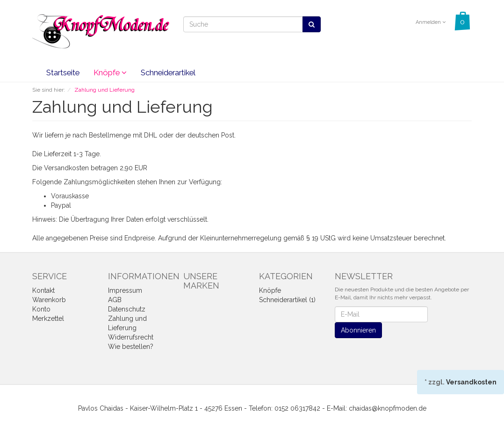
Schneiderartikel (168, 72)
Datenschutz (127, 309)
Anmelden (431, 22)
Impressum (125, 290)
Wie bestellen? (131, 347)
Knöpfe (110, 72)
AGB (115, 300)
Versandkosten (471, 382)
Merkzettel (48, 318)
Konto (41, 309)
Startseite (63, 72)
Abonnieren (358, 330)
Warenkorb (49, 300)
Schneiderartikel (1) (287, 300)
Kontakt (43, 290)
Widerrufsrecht (131, 337)
